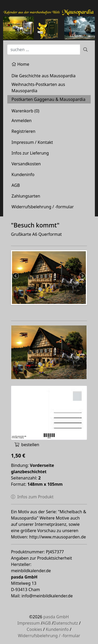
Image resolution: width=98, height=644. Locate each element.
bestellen (27, 445)
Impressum (29, 623)
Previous (16, 276)
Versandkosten (26, 164)
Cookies (34, 629)
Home (20, 64)
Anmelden (22, 121)
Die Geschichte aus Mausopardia (44, 76)
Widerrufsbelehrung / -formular (43, 207)
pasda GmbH (56, 617)
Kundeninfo (23, 174)
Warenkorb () (25, 111)
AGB (16, 185)
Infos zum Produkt (32, 497)
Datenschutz (66, 623)
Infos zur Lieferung (30, 153)
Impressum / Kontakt (32, 142)
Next (82, 276)
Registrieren (23, 131)
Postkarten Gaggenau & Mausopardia (48, 99)
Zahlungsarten (26, 196)
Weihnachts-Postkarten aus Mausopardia (38, 88)
